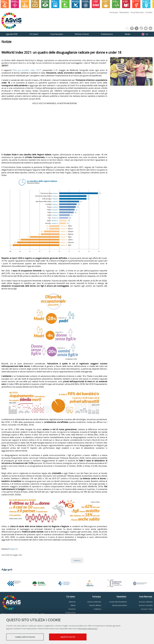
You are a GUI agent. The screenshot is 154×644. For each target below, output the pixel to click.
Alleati (73, 605)
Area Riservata (137, 12)
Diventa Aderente (94, 602)
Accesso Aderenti (146, 602)
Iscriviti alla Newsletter (118, 602)
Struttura (72, 609)
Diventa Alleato (95, 605)
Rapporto (14, 549)
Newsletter (124, 12)
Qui (8, 629)
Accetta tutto (68, 637)
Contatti (149, 12)
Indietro (77, 560)
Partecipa (114, 12)
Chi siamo (71, 597)
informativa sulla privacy (88, 629)
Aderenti (72, 602)
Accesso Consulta (146, 605)
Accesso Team (147, 609)
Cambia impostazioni (25, 637)
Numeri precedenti (120, 605)
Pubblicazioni (70, 613)
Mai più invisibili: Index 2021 (27, 70)
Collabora (97, 609)
